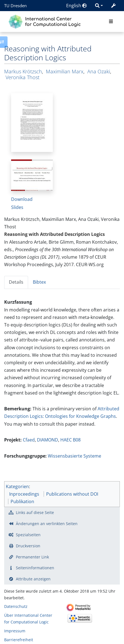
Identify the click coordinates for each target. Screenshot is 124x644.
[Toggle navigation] (111, 22)
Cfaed (29, 440)
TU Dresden (15, 6)
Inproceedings (24, 494)
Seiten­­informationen (35, 568)
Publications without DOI (72, 494)
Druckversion (28, 546)
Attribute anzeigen (33, 579)
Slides (17, 207)
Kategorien (17, 486)
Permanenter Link (32, 557)
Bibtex (39, 282)
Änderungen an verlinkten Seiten (47, 524)
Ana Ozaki (99, 71)
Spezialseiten (28, 535)
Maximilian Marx (65, 71)
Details (16, 282)
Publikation (22, 501)
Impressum (15, 631)
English (76, 6)
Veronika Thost (23, 77)
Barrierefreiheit (19, 640)
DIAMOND (48, 440)
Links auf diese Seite (35, 512)
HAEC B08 (70, 440)
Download (22, 199)
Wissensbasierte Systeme (75, 456)
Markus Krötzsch (23, 71)
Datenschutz (16, 606)
